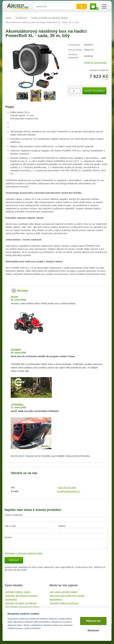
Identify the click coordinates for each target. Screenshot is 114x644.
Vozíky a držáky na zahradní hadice (50, 18)
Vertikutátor (11, 599)
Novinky (22, 291)
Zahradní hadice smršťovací (64, 603)
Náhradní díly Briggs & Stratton (21, 596)
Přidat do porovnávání (95, 62)
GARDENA (21, 18)
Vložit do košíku (94, 91)
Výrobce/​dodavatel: (73, 56)
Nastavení (93, 630)
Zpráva (8, 537)
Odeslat (14, 560)
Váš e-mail (10, 526)
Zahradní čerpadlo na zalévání (21, 603)
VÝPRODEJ (17, 404)
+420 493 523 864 (67, 487)
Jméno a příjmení (14, 515)
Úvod (8, 18)
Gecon (14, 297)
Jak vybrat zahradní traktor (64, 592)
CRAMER (16, 350)
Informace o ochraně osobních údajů (24, 553)
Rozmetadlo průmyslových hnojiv (22, 607)
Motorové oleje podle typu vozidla (67, 596)
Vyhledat (82, 6)
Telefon (62, 526)
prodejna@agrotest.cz (69, 491)
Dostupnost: (74, 45)
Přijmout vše (93, 621)
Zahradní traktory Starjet (18, 592)
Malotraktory (56, 599)
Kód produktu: (75, 50)
